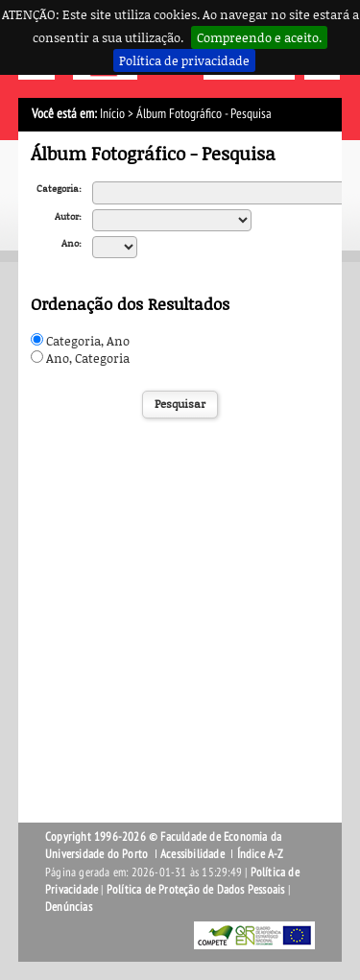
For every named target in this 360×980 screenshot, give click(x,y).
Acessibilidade (192, 854)
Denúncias (69, 907)
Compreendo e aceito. (259, 37)
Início (112, 114)
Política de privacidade (184, 60)
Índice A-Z (261, 854)
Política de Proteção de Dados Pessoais (196, 890)
